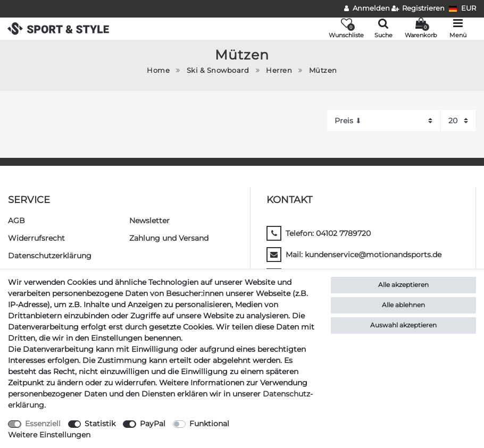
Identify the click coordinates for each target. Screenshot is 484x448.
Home (158, 70)
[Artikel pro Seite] (458, 120)
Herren (279, 70)
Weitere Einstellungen (49, 435)
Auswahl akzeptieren (403, 325)
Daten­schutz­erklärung (50, 256)
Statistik (100, 424)
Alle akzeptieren (403, 285)
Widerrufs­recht (36, 238)
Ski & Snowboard (218, 70)
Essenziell (43, 424)
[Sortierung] (383, 120)
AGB (16, 221)
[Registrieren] (418, 9)
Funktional (209, 424)
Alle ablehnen (403, 305)
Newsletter (149, 221)
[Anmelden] (367, 9)
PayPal (153, 424)
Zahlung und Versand (169, 238)
